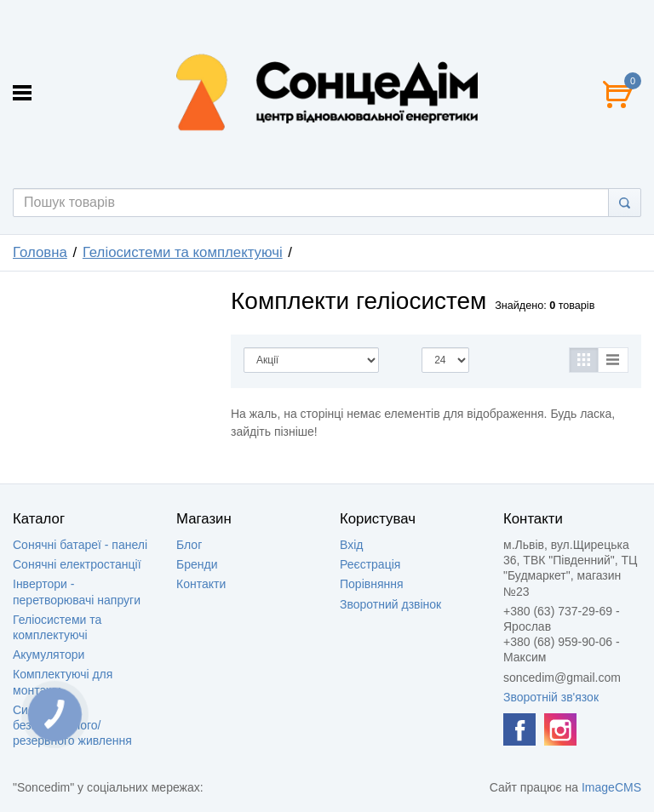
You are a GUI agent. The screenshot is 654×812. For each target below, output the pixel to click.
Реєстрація (370, 564)
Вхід (351, 545)
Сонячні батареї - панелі (80, 545)
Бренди (197, 564)
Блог (189, 545)
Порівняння (372, 584)
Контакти (201, 584)
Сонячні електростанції (77, 564)
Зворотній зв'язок (551, 697)
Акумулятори (49, 655)
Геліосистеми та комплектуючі (183, 252)
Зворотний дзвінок (390, 604)
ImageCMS (611, 787)
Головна (40, 252)
